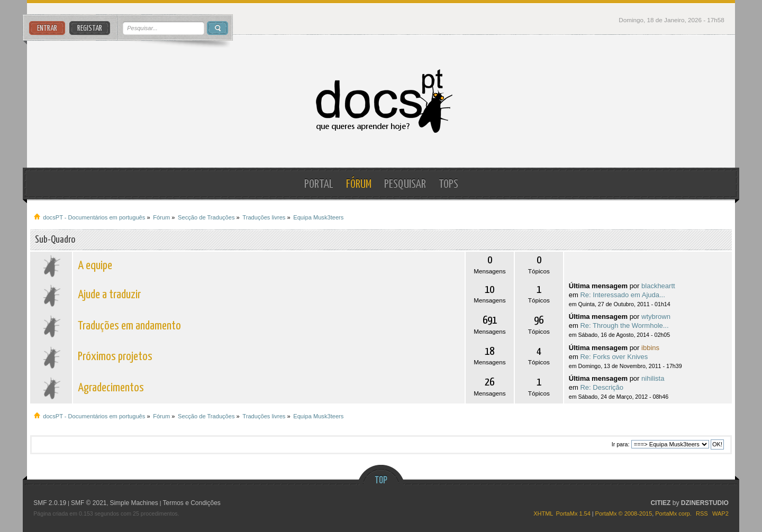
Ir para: (621, 444)
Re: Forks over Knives (614, 357)
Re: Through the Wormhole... (624, 325)
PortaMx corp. (673, 513)
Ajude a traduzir (109, 295)
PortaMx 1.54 (573, 513)
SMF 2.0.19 (50, 503)
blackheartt (658, 286)
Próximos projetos (115, 357)
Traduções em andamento (129, 326)
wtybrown (656, 317)
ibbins (650, 348)
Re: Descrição (602, 387)
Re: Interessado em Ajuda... (622, 295)
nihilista (653, 378)
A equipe (95, 266)
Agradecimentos (111, 388)
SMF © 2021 (89, 503)
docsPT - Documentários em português (381, 101)
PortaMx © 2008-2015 (624, 513)
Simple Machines (134, 503)
